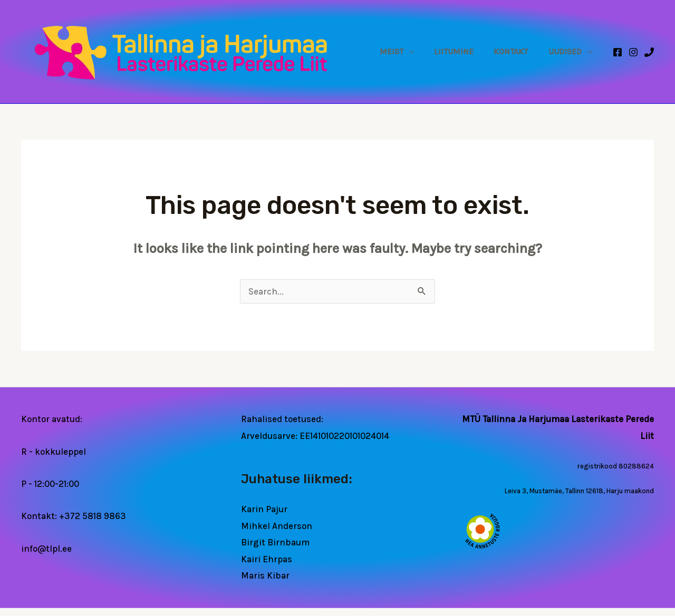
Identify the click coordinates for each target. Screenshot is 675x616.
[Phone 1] (649, 52)
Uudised (567, 52)
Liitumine (464, 52)
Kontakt (517, 52)
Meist (406, 52)
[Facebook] (618, 52)
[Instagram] (633, 52)
